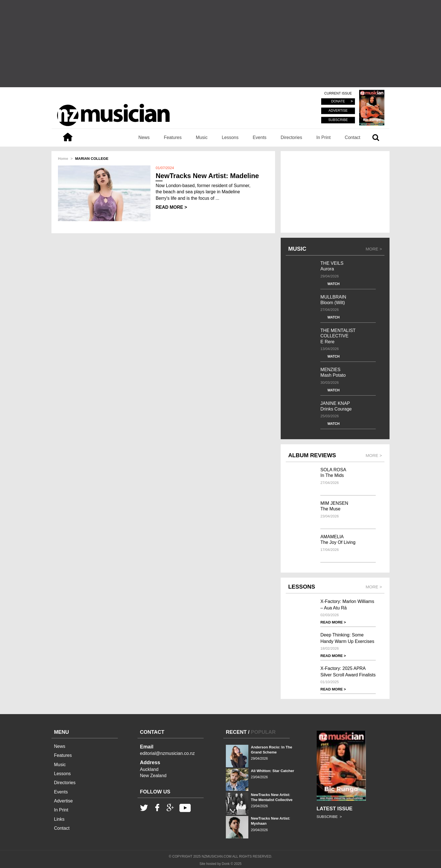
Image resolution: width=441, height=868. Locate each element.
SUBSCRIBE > (329, 817)
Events (259, 137)
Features (173, 137)
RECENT (236, 732)
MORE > (374, 249)
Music (202, 137)
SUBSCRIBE (338, 120)
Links (59, 819)
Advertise (63, 801)
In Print (324, 137)
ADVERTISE (338, 111)
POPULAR (263, 732)
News (144, 137)
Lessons (230, 137)
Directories (291, 137)
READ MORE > (171, 207)
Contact (353, 137)
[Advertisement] (220, 44)
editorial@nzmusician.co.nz (167, 753)
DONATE (338, 102)
